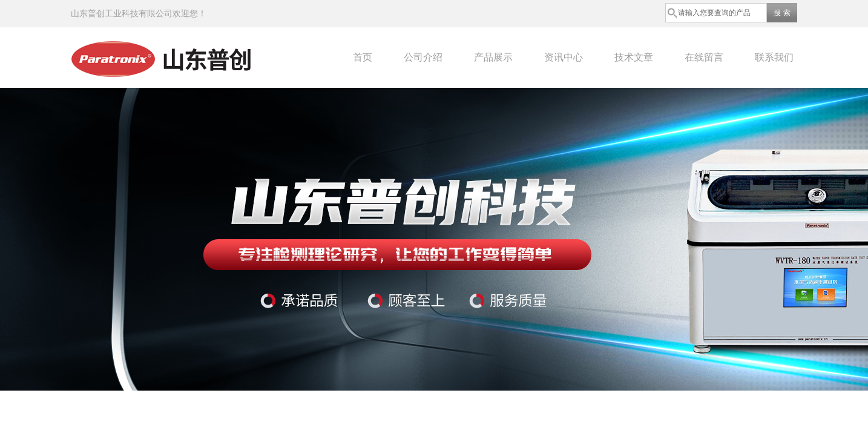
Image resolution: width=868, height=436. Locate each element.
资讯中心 (564, 57)
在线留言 (704, 57)
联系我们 (774, 57)
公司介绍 (423, 57)
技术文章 (634, 57)
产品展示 (493, 57)
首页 (363, 57)
